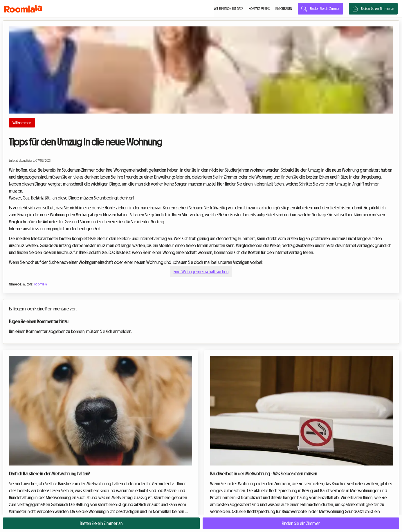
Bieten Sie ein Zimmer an (373, 9)
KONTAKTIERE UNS (259, 9)
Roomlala (40, 284)
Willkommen (22, 123)
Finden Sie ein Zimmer (320, 9)
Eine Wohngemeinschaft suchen (201, 272)
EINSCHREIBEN (284, 9)
